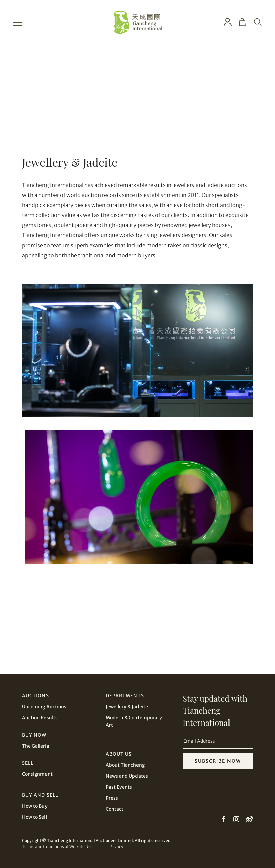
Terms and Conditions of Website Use (57, 846)
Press (112, 798)
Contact (115, 809)
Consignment (37, 774)
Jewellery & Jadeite (127, 707)
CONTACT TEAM (203, 634)
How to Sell (34, 817)
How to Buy (35, 806)
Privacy (116, 846)
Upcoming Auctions (44, 707)
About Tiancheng (125, 765)
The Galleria (36, 746)
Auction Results (40, 718)
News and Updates (127, 776)
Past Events (119, 787)
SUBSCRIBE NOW (218, 761)
